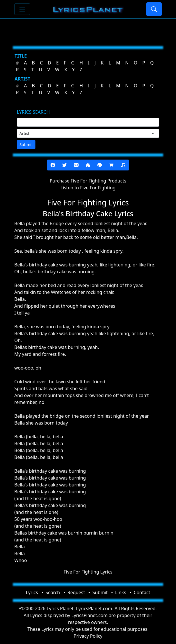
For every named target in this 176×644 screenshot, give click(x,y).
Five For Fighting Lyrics (88, 572)
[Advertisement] (88, 30)
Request (76, 592)
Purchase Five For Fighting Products (88, 181)
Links (121, 592)
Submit (26, 145)
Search (53, 592)
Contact (142, 592)
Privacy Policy (88, 636)
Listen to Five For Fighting (88, 188)
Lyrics (32, 592)
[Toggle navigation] (22, 9)
